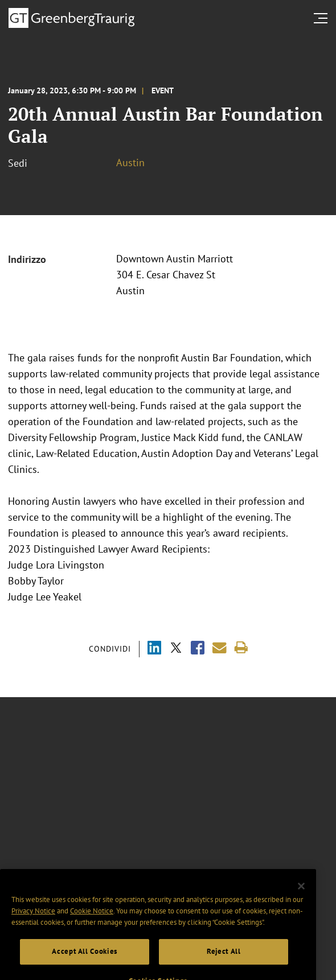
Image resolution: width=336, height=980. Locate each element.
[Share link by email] (220, 648)
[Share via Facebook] (198, 649)
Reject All (224, 961)
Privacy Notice (33, 920)
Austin (130, 162)
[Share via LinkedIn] (154, 649)
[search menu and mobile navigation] (323, 18)
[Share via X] (176, 649)
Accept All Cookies (85, 961)
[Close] (301, 895)
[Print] (241, 648)
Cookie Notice (92, 920)
